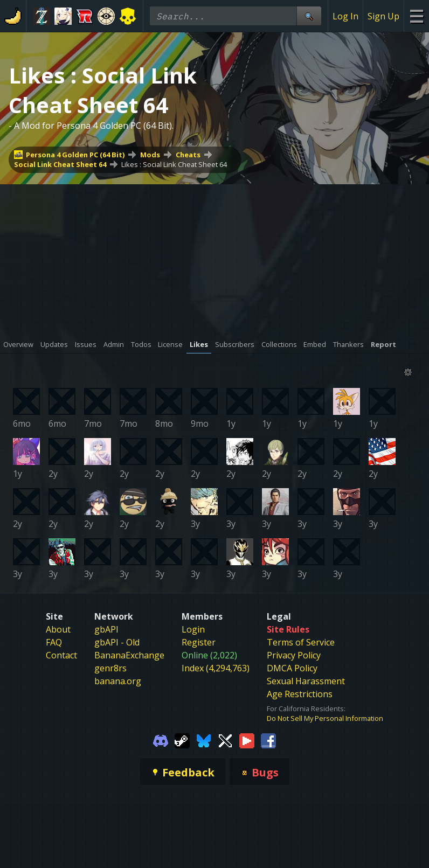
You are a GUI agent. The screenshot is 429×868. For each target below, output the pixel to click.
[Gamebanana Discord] (161, 740)
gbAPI (106, 629)
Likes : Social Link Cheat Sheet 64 (174, 164)
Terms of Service (301, 642)
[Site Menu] (416, 16)
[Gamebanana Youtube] (247, 740)
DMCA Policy (292, 668)
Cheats (188, 155)
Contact (61, 655)
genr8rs (110, 668)
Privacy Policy (294, 655)
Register (199, 642)
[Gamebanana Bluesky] (204, 740)
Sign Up (383, 16)
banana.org (118, 681)
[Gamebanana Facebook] (268, 740)
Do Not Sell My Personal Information (325, 718)
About (58, 629)
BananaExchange (129, 655)
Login (193, 629)
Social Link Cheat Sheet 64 (60, 164)
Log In (345, 16)
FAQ (54, 642)
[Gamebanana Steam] (182, 740)
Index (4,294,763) (216, 668)
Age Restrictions (300, 694)
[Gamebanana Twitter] (225, 740)
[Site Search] (309, 16)
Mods (150, 155)
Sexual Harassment (306, 681)
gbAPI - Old (117, 642)
